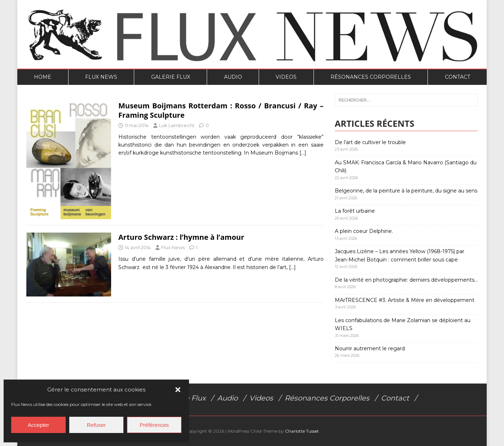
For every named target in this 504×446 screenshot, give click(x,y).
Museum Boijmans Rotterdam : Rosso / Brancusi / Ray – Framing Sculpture (221, 110)
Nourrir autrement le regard (370, 348)
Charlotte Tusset (302, 431)
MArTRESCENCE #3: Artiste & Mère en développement (405, 300)
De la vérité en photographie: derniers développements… (406, 280)
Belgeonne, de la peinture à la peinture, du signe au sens (406, 191)
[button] (178, 390)
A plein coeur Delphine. (364, 231)
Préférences (154, 425)
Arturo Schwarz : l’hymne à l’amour (181, 237)
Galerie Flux (171, 77)
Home (43, 77)
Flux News (101, 77)
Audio (233, 77)
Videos (286, 77)
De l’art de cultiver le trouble (370, 142)
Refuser (97, 425)
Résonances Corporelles (371, 77)
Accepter (38, 425)
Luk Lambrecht (177, 125)
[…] (303, 153)
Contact (457, 77)
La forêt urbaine (355, 211)
